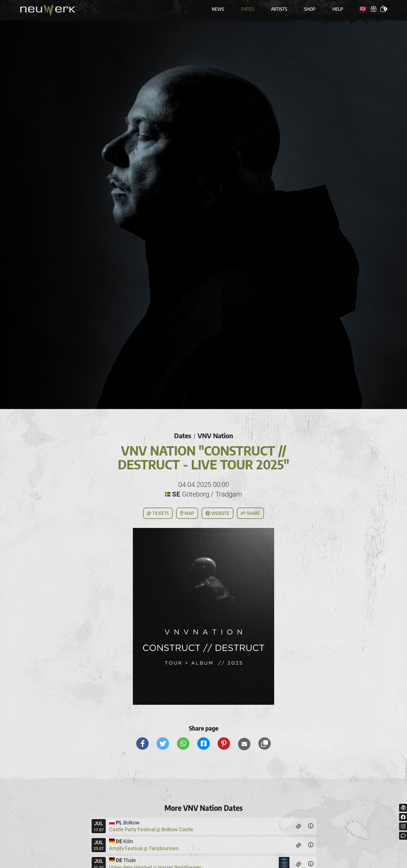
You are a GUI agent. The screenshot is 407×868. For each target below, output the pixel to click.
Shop (310, 9)
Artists (279, 9)
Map (187, 513)
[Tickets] (299, 826)
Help (338, 9)
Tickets (157, 514)
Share (250, 513)
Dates (248, 9)
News (218, 9)
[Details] (311, 826)
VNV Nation (215, 435)
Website (217, 513)
